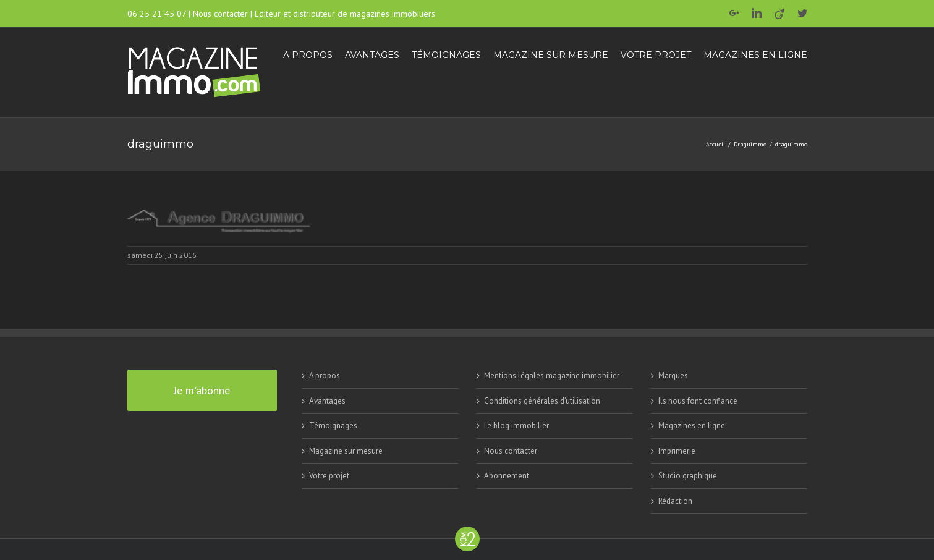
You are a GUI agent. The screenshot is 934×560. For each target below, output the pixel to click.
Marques (673, 375)
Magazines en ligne (692, 426)
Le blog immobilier (516, 426)
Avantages (327, 401)
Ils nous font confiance (698, 401)
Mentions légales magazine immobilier (552, 375)
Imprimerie (677, 451)
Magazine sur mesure (346, 451)
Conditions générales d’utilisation (542, 401)
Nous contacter (220, 14)
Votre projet (329, 476)
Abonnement (507, 476)
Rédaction (675, 501)
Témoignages (333, 426)
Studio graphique (688, 476)
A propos (325, 375)
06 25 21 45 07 (157, 14)
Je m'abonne (202, 390)
